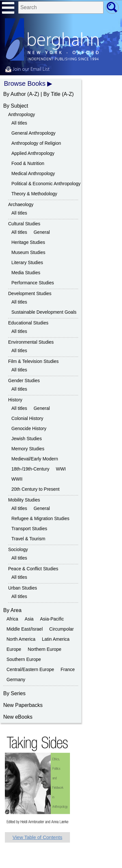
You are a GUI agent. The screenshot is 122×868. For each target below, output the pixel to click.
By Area (12, 610)
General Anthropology (33, 133)
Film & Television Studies (33, 361)
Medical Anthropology (33, 173)
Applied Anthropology (33, 153)
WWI (61, 469)
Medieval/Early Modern (35, 459)
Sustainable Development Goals (44, 312)
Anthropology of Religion (36, 143)
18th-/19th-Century (30, 469)
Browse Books (25, 83)
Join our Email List (27, 69)
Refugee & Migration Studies (40, 518)
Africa (12, 619)
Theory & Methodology (34, 194)
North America (21, 639)
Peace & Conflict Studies (33, 569)
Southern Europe (24, 659)
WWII (17, 479)
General (42, 232)
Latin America (56, 639)
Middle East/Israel (25, 629)
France (68, 669)
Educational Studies (28, 323)
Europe (14, 649)
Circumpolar (61, 629)
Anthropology (22, 114)
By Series (14, 693)
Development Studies (30, 293)
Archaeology (21, 204)
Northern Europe (45, 649)
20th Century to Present (35, 489)
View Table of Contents (38, 837)
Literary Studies (27, 262)
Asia (29, 619)
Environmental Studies (31, 342)
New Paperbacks (23, 705)
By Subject (16, 106)
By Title (52, 94)
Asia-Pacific (52, 619)
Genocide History (29, 428)
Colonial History (27, 418)
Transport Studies (29, 529)
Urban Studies (23, 588)
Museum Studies (28, 252)
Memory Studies (28, 449)
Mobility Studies (24, 500)
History (15, 400)
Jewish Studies (27, 439)
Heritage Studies (28, 242)
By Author (14, 94)
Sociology (18, 549)
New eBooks (18, 717)
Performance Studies (33, 283)
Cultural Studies (24, 224)
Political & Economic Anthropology (46, 184)
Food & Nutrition (28, 163)
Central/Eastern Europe (30, 669)
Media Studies (26, 273)
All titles (19, 123)
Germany (16, 680)
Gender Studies (24, 381)
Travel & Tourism (28, 539)
